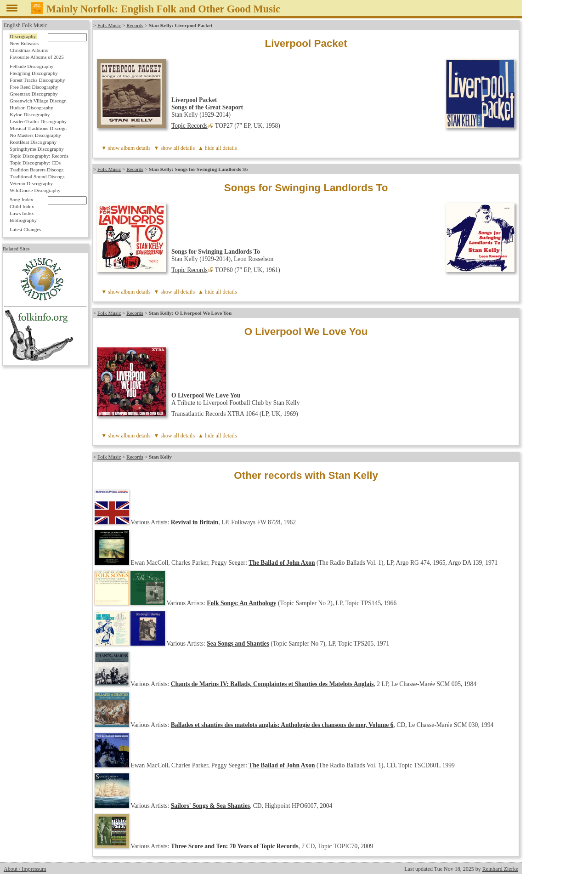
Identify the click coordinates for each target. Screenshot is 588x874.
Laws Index (22, 213)
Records (135, 25)
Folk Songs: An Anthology (241, 603)
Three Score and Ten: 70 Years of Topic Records (235, 846)
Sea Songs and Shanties (238, 644)
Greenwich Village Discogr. (38, 101)
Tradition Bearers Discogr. (37, 170)
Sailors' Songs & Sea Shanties (210, 806)
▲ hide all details (218, 148)
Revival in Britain (195, 522)
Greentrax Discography (34, 94)
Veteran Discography (31, 183)
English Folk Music (25, 25)
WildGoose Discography (35, 190)
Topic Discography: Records (39, 156)
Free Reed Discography (34, 87)
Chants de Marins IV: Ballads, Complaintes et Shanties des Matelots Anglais (272, 684)
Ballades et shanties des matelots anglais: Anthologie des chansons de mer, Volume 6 (282, 725)
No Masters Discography (35, 135)
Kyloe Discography (30, 114)
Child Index (22, 206)
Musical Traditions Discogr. (38, 128)
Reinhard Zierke (500, 869)
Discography (23, 36)
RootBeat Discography (33, 142)
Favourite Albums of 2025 (37, 57)
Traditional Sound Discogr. (37, 176)
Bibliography (23, 220)
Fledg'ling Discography (34, 73)
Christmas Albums (29, 50)
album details (136, 148)
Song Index (21, 199)
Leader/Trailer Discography (38, 121)
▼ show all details (175, 148)
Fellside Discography (31, 66)
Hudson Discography (31, 108)
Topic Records (189, 126)
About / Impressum (25, 869)
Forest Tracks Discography (37, 80)
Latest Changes (25, 229)
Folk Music (109, 25)
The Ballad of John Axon (282, 563)
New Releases (24, 43)
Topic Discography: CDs (35, 163)
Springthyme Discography (37, 149)
